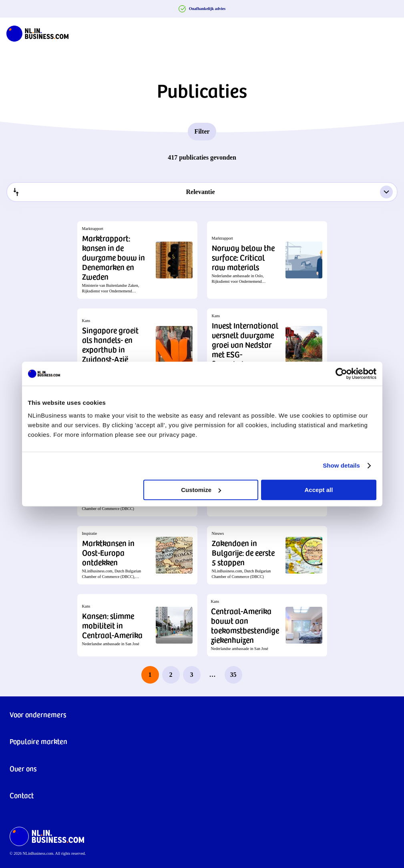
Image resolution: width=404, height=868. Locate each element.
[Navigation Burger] (391, 32)
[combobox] (202, 192)
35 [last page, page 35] (233, 675)
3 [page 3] (192, 675)
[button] (137, 260)
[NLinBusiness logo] (37, 32)
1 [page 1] (150, 675)
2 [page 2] (171, 675)
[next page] (254, 675)
